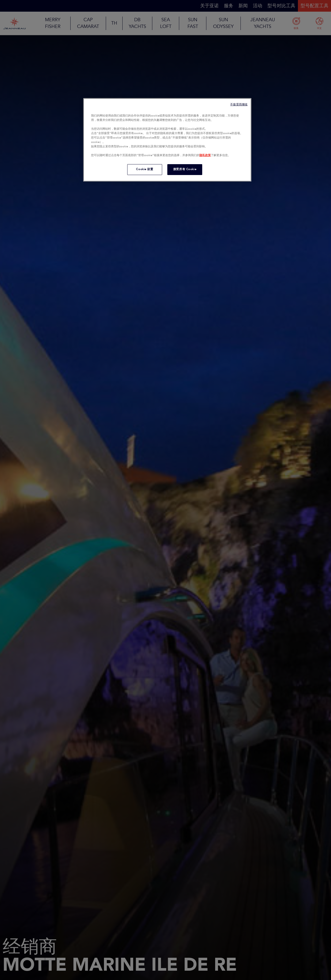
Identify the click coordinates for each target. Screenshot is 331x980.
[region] (167, 140)
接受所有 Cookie (185, 169)
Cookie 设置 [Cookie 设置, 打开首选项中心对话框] (145, 169)
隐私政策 (205, 155)
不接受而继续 (239, 104)
